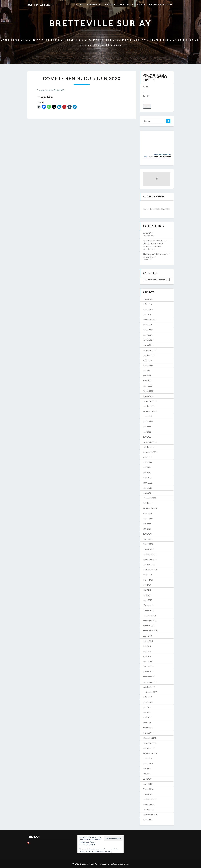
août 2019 (147, 575)
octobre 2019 (149, 564)
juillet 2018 (148, 641)
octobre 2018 (149, 626)
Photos (141, 4)
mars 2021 (148, 483)
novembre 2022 (150, 401)
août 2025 (147, 304)
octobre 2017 (149, 687)
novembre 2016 (150, 743)
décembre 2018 (150, 615)
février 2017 (148, 728)
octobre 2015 (149, 809)
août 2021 (147, 457)
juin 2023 (147, 370)
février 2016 (148, 789)
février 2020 (148, 544)
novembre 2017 (150, 682)
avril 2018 (147, 656)
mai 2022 (147, 432)
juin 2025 (147, 314)
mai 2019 (147, 590)
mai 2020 (147, 529)
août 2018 (147, 636)
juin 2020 (147, 524)
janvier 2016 (148, 794)
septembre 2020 (150, 508)
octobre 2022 (149, 406)
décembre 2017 (150, 677)
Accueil (80, 4)
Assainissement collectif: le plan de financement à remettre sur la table (155, 243)
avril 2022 (147, 437)
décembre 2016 (150, 738)
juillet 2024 (148, 330)
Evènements (94, 4)
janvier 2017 (148, 733)
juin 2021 (147, 467)
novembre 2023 (150, 350)
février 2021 (148, 488)
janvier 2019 (148, 610)
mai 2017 (147, 712)
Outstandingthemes (120, 864)
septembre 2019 (150, 569)
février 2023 (148, 391)
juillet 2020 (148, 518)
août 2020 (147, 513)
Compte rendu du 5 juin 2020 (50, 90)
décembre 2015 (150, 799)
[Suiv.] (168, 205)
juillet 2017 (148, 702)
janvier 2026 (148, 299)
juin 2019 (147, 585)
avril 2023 (147, 381)
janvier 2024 (148, 345)
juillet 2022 (148, 422)
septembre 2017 (150, 692)
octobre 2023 (149, 355)
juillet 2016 (148, 763)
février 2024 (148, 340)
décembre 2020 (150, 498)
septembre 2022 (150, 411)
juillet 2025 (148, 309)
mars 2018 (148, 661)
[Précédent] (146, 205)
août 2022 (147, 416)
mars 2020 (148, 539)
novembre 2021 (150, 442)
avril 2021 (147, 478)
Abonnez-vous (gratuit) (160, 4)
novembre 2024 (150, 319)
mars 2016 (148, 784)
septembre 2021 (150, 452)
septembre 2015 (150, 815)
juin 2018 (147, 646)
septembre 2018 (150, 631)
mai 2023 (147, 376)
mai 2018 (147, 651)
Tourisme (109, 4)
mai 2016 (147, 774)
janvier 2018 (148, 672)
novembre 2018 (150, 621)
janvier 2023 (148, 396)
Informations (126, 4)
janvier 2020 (148, 549)
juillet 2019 (148, 580)
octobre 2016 (149, 748)
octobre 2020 (149, 503)
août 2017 (147, 697)
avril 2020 (147, 534)
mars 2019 (148, 600)
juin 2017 (147, 707)
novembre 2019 (150, 559)
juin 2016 (147, 769)
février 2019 (148, 605)
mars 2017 (148, 723)
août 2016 (147, 758)
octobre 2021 (149, 447)
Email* (157, 99)
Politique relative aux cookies (102, 851)
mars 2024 (148, 335)
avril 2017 (147, 718)
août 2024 (147, 325)
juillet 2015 (148, 820)
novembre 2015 (150, 804)
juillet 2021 (148, 462)
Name (157, 89)
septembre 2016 (150, 753)
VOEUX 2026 (148, 233)
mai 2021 (147, 472)
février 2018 (148, 666)
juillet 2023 (148, 365)
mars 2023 (148, 386)
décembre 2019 (150, 554)
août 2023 (147, 360)
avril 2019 (147, 595)
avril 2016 (147, 779)
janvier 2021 (148, 493)
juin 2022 (147, 427)
